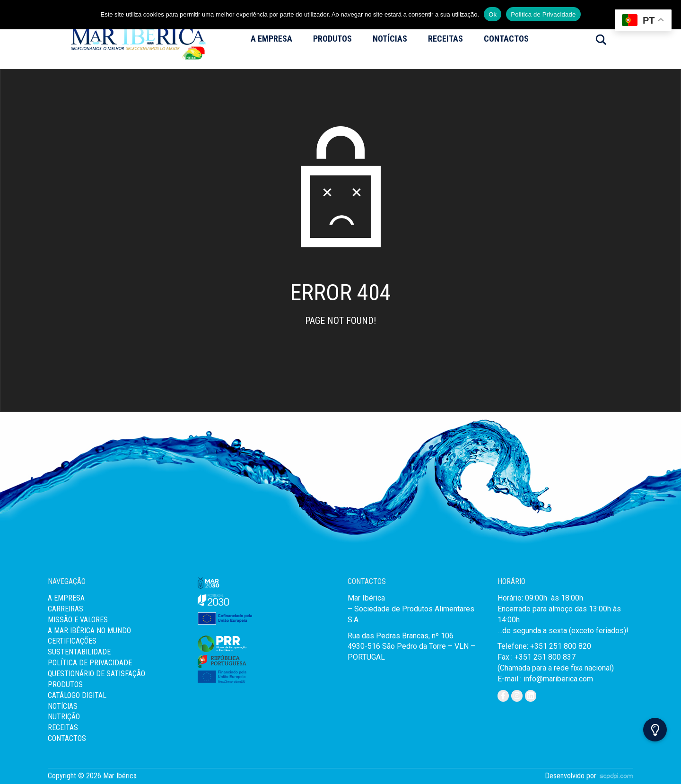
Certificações (72, 641)
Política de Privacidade (90, 663)
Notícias (390, 39)
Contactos (506, 39)
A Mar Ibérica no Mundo (89, 631)
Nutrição (64, 717)
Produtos (332, 39)
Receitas (445, 39)
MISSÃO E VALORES (78, 620)
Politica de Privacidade (543, 14)
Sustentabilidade (79, 652)
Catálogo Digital (77, 695)
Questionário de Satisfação (96, 674)
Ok (493, 14)
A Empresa (271, 39)
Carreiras (65, 609)
